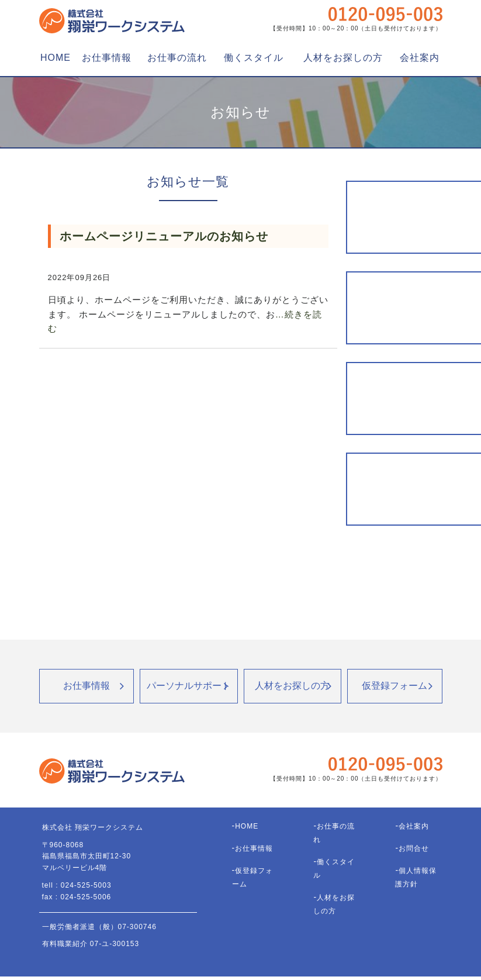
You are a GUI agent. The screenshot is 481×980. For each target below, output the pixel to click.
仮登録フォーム (395, 686)
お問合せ (414, 848)
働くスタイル (254, 58)
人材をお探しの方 (343, 58)
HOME (56, 58)
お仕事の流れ (177, 58)
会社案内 (420, 58)
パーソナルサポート (189, 686)
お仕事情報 (107, 58)
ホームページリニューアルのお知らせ (164, 236)
